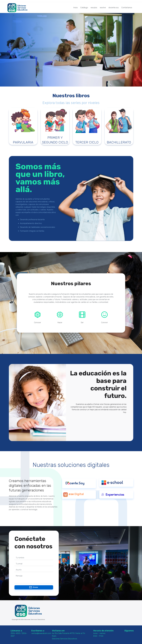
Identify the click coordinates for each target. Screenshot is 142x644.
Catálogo (84, 7)
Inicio (75, 7)
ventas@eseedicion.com (41, 633)
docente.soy (114, 7)
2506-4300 (15, 633)
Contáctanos (127, 7)
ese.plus (94, 7)
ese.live (103, 7)
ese (71, 494)
